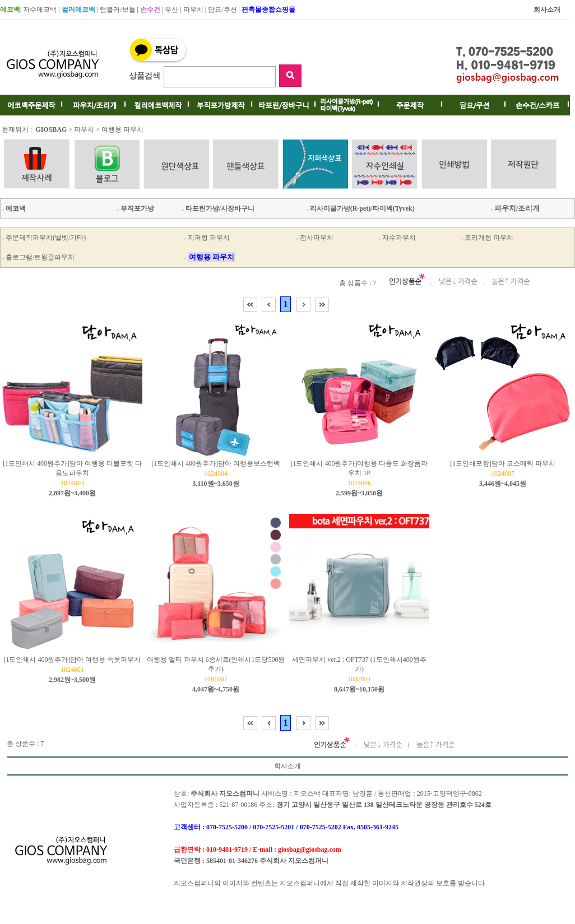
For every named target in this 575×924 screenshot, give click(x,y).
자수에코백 (40, 10)
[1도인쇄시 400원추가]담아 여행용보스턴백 (216, 463)
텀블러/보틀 (117, 10)
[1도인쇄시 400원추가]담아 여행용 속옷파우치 (73, 660)
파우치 (193, 10)
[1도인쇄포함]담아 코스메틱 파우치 (503, 463)
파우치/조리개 (515, 208)
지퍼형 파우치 (209, 238)
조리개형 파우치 (489, 238)
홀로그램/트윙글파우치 (40, 257)
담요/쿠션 (222, 10)
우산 (171, 10)
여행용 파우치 (122, 129)
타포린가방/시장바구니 (217, 208)
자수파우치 (399, 238)
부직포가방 (135, 208)
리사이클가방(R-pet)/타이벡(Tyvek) (360, 208)
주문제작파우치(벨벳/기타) (46, 238)
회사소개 (287, 766)
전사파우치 (317, 238)
